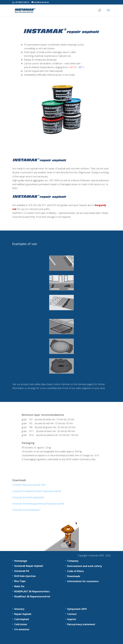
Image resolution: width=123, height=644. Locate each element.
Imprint (72, 619)
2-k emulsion (22, 629)
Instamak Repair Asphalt (29, 566)
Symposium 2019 (77, 609)
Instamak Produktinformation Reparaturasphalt (37, 491)
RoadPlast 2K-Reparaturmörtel (32, 596)
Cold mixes (21, 624)
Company (73, 561)
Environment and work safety (85, 566)
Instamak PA (22, 571)
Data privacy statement (81, 624)
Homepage (21, 561)
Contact (72, 614)
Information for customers (83, 581)
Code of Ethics (76, 571)
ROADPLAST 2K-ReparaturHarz (32, 591)
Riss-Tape (20, 581)
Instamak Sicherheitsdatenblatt (28, 497)
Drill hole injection (25, 576)
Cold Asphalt (22, 619)
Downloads (74, 576)
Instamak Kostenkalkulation (26, 510)
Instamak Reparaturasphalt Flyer (29, 485)
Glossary (19, 609)
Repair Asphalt (23, 614)
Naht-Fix (19, 586)
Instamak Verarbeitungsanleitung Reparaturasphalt (38, 504)
